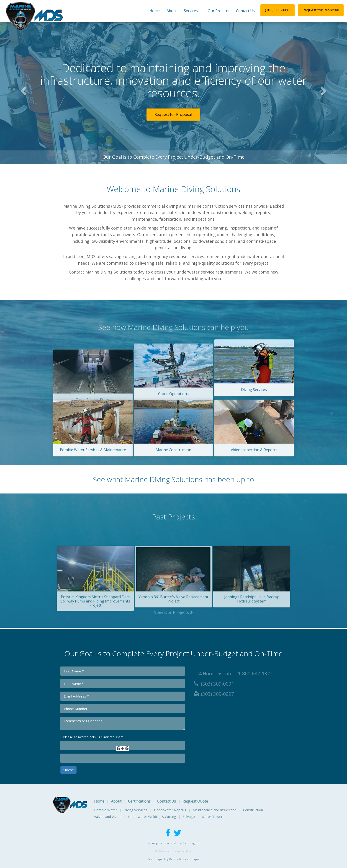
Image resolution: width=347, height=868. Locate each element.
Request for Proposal (321, 10)
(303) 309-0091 (278, 10)
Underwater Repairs (170, 810)
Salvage (189, 816)
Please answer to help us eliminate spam (92, 737)
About (172, 11)
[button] (21, 91)
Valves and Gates (108, 816)
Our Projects (218, 11)
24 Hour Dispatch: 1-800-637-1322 (233, 674)
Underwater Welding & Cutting (152, 816)
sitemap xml (168, 843)
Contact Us (245, 11)
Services (192, 11)
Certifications (139, 801)
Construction (253, 810)
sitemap (153, 843)
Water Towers (213, 816)
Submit (68, 770)
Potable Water (106, 810)
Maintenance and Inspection (215, 810)
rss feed (184, 843)
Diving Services (136, 810)
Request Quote (195, 801)
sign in (195, 843)
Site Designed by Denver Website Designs (174, 859)
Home (155, 11)
